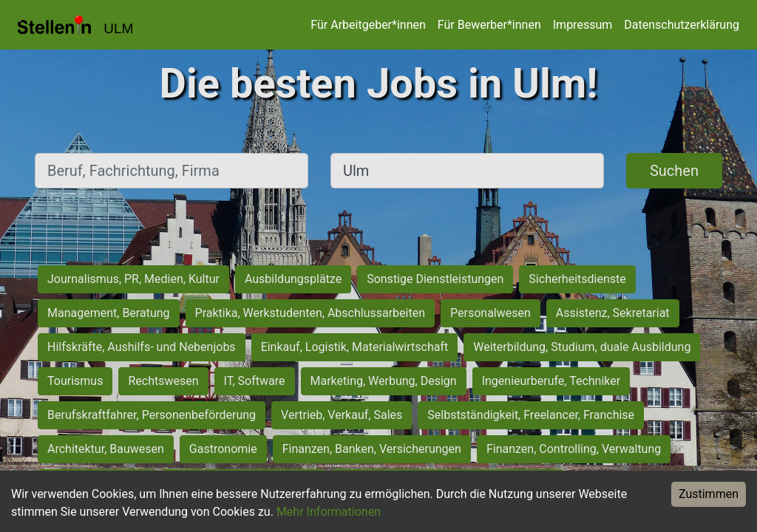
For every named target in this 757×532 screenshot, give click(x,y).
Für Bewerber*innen (489, 25)
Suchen (674, 171)
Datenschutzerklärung (682, 25)
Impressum (583, 25)
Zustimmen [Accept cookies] (709, 494)
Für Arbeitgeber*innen (368, 25)
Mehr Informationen (329, 512)
